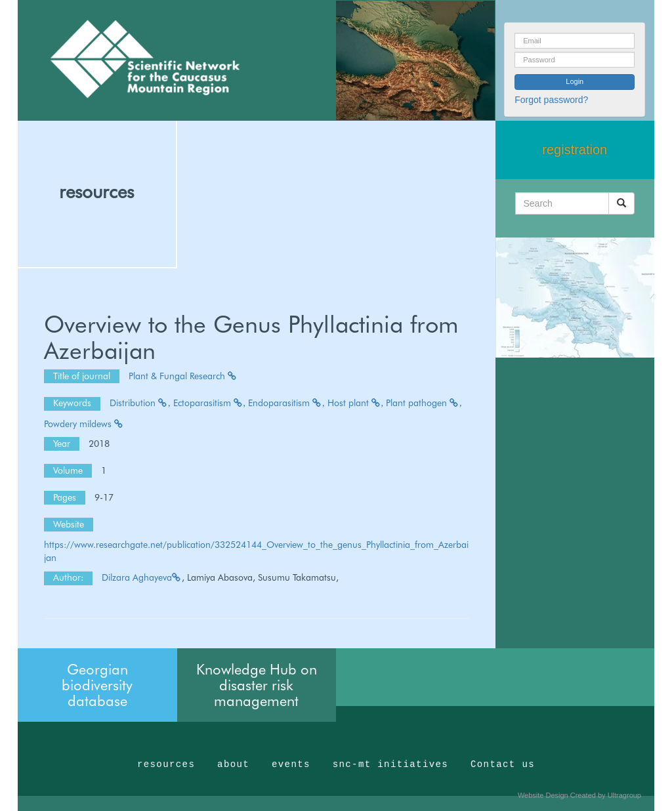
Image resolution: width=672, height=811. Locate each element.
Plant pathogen (424, 403)
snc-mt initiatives (390, 764)
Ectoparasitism (210, 403)
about (233, 764)
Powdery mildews (84, 424)
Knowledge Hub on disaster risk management (257, 685)
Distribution (140, 403)
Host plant (356, 403)
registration (575, 150)
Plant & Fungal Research (183, 376)
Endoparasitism (286, 403)
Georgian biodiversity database (97, 685)
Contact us (503, 764)
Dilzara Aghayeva (142, 577)
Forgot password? (551, 100)
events (291, 764)
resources (96, 192)
